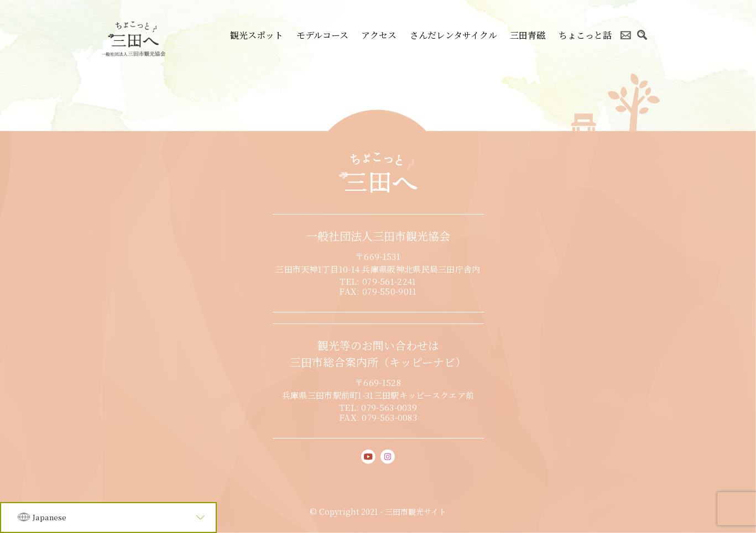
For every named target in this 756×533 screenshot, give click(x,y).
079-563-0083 (389, 417)
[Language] (108, 518)
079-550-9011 (390, 291)
